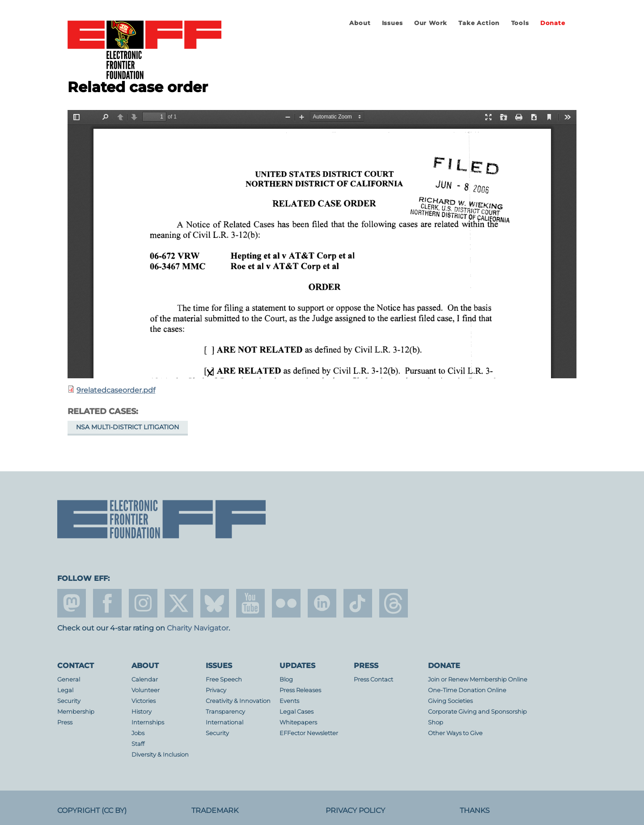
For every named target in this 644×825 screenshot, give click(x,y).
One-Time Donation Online (467, 690)
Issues (392, 23)
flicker (286, 603)
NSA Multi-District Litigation (127, 427)
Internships (148, 722)
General (69, 679)
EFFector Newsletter (309, 733)
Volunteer (146, 690)
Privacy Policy (355, 810)
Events (289, 701)
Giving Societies (450, 701)
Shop (436, 722)
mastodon (72, 603)
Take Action (479, 23)
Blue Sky (215, 603)
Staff (138, 744)
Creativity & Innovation (238, 701)
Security (69, 701)
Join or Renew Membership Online (478, 679)
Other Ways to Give (455, 733)
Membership (76, 712)
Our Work (431, 23)
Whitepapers (298, 722)
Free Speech (224, 679)
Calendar (145, 679)
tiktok (358, 603)
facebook (107, 603)
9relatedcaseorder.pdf (116, 390)
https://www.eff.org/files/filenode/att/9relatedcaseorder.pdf (322, 244)
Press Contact (373, 679)
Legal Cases (297, 712)
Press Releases (300, 690)
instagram (143, 603)
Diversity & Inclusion (160, 755)
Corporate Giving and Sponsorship (477, 712)
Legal (65, 690)
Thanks (475, 810)
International (225, 722)
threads (394, 603)
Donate (553, 23)
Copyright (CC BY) (92, 810)
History (142, 712)
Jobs (138, 733)
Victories (144, 701)
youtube (250, 603)
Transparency (225, 712)
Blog (286, 679)
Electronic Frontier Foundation (144, 51)
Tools (520, 23)
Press (65, 722)
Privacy (216, 690)
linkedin (322, 603)
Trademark (215, 810)
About (360, 23)
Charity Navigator (198, 628)
